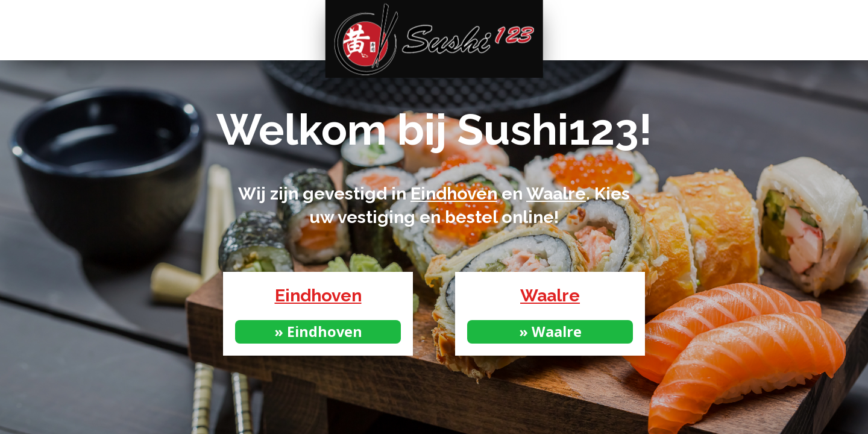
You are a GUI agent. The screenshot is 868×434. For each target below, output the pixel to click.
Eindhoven (454, 193)
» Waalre (550, 332)
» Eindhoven (318, 332)
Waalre (556, 193)
